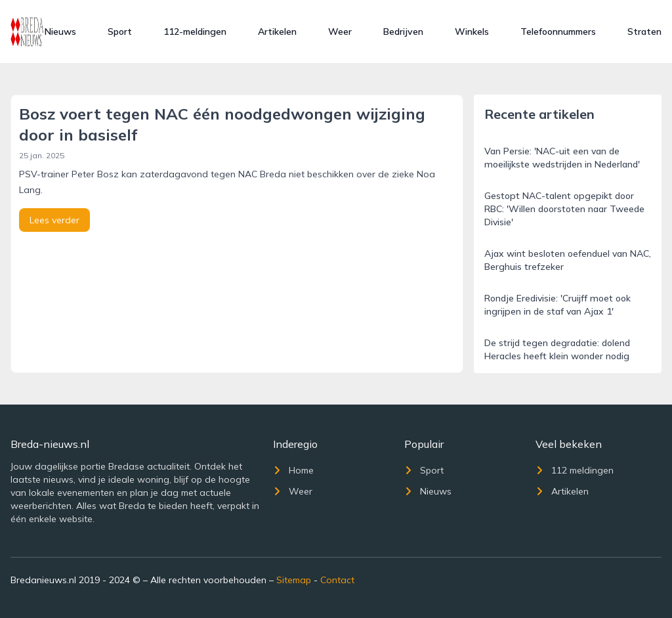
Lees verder (54, 220)
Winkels (472, 32)
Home (293, 470)
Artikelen (277, 32)
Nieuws (60, 32)
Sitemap (294, 580)
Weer (340, 32)
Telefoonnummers (558, 32)
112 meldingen (575, 470)
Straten (644, 32)
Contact (337, 580)
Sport (120, 32)
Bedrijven (403, 32)
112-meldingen (195, 32)
